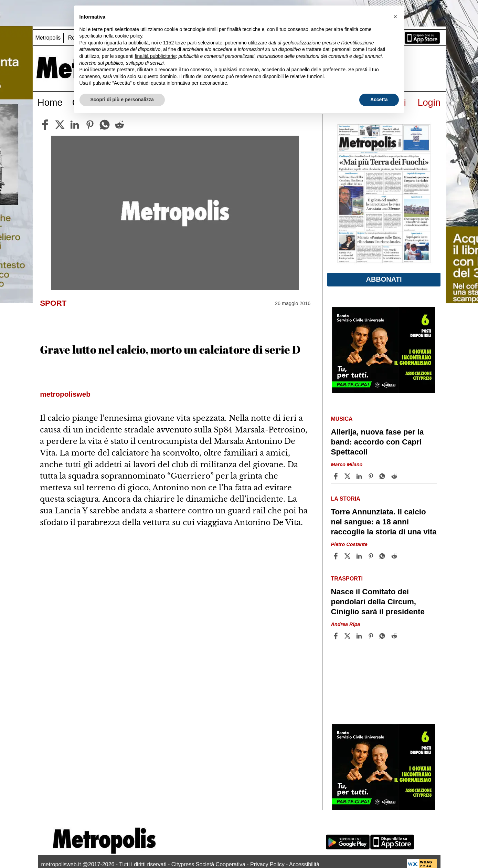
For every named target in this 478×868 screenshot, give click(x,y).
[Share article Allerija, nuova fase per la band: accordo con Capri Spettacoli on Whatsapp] (383, 476)
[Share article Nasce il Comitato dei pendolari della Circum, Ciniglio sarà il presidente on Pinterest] (372, 636)
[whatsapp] (105, 125)
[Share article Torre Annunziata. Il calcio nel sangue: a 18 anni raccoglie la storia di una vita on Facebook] (337, 556)
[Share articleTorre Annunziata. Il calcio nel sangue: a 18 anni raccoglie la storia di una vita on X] (348, 556)
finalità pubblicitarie (155, 56)
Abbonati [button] (384, 279)
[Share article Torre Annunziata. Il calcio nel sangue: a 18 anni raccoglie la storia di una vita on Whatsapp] (383, 556)
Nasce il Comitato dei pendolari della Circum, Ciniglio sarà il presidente (378, 602)
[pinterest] (90, 125)
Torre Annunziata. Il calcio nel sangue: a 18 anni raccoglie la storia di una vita (384, 522)
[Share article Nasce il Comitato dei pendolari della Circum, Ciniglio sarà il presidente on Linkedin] (360, 636)
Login (429, 102)
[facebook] (45, 125)
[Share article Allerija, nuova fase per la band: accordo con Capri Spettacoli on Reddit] (395, 476)
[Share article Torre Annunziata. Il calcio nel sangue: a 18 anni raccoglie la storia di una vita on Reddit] (395, 556)
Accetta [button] (379, 100)
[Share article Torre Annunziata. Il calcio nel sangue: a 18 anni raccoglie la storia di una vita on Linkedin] (360, 556)
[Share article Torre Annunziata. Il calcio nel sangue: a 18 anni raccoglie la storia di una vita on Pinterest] (372, 556)
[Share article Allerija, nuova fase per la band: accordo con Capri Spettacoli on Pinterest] (372, 476)
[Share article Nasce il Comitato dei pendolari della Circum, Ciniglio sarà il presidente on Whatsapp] (383, 636)
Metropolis (48, 38)
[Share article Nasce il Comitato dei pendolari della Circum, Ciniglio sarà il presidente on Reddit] (395, 636)
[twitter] (60, 125)
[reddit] (119, 125)
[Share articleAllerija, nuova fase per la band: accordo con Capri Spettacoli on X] (348, 476)
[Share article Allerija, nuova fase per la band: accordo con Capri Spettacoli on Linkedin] (360, 476)
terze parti (186, 43)
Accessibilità (304, 864)
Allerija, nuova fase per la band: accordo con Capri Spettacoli (377, 442)
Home (50, 102)
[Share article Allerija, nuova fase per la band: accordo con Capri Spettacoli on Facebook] (337, 476)
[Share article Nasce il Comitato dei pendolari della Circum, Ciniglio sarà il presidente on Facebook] (337, 636)
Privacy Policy (267, 864)
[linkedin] (75, 125)
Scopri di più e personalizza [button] (122, 100)
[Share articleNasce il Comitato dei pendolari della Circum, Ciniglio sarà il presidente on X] (348, 636)
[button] (395, 17)
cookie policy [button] (129, 36)
